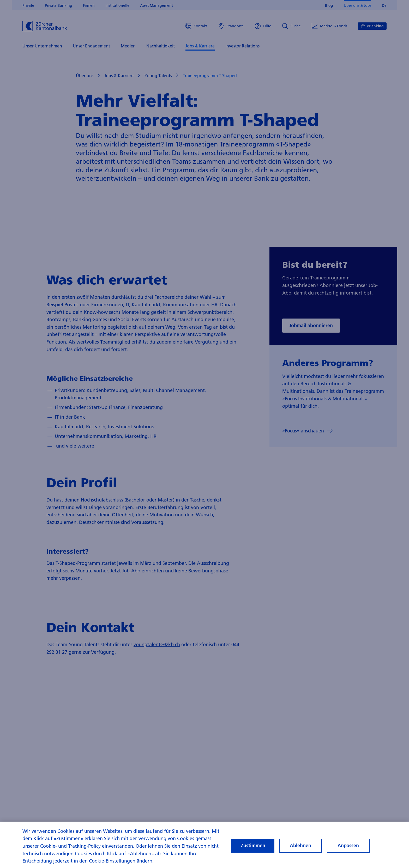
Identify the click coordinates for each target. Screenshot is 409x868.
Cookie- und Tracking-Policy (70, 850)
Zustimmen (253, 850)
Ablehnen (300, 850)
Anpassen (348, 850)
